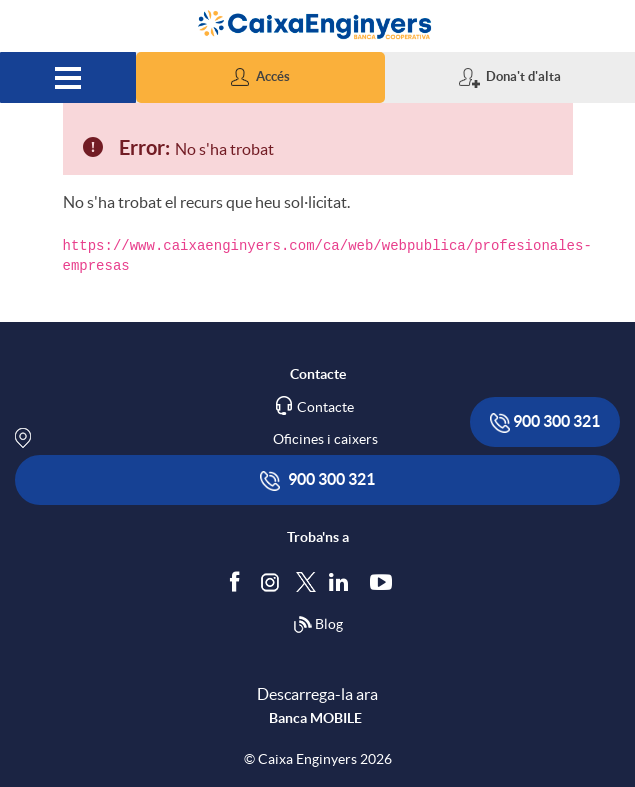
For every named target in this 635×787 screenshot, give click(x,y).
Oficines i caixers (325, 439)
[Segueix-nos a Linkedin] (343, 581)
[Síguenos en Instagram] (271, 580)
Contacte (325, 407)
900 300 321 (545, 422)
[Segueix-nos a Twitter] (306, 580)
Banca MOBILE (315, 718)
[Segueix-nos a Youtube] (385, 581)
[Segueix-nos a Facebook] (239, 581)
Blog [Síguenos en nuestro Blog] (318, 625)
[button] (261, 77)
